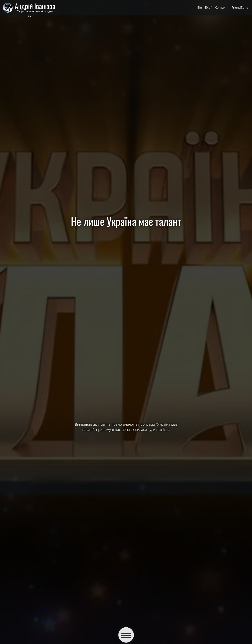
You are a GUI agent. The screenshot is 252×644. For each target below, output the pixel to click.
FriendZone (240, 8)
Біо (200, 8)
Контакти (222, 8)
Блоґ (208, 8)
